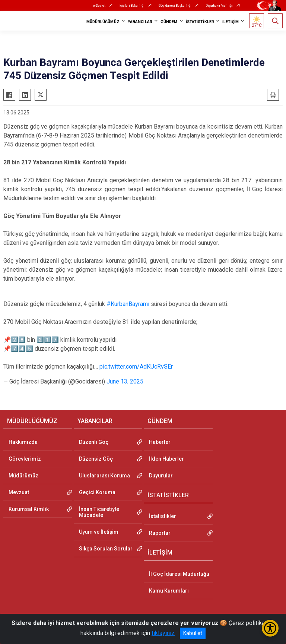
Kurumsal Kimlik (29, 509)
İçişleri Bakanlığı (132, 6)
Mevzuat (19, 492)
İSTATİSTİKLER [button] (200, 22)
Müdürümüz (23, 476)
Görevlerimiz (25, 459)
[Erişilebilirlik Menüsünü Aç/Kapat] (270, 628)
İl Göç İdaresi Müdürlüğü (179, 574)
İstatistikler (163, 516)
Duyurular (161, 476)
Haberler (160, 442)
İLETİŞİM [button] (231, 22)
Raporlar (160, 533)
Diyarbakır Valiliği (219, 6)
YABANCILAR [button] (140, 22)
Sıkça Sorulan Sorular (106, 549)
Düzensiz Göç (96, 459)
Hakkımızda (23, 442)
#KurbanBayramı (128, 304)
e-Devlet (99, 6)
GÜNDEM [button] (169, 22)
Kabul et (193, 633)
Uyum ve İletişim (99, 532)
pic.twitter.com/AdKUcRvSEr (136, 367)
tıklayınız (163, 633)
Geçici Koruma (97, 492)
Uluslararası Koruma (104, 476)
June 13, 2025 (125, 381)
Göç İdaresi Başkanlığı (175, 6)
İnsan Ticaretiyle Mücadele (99, 512)
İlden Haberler (166, 459)
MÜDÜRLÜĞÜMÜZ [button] (103, 22)
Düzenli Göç (94, 442)
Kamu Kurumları (169, 591)
